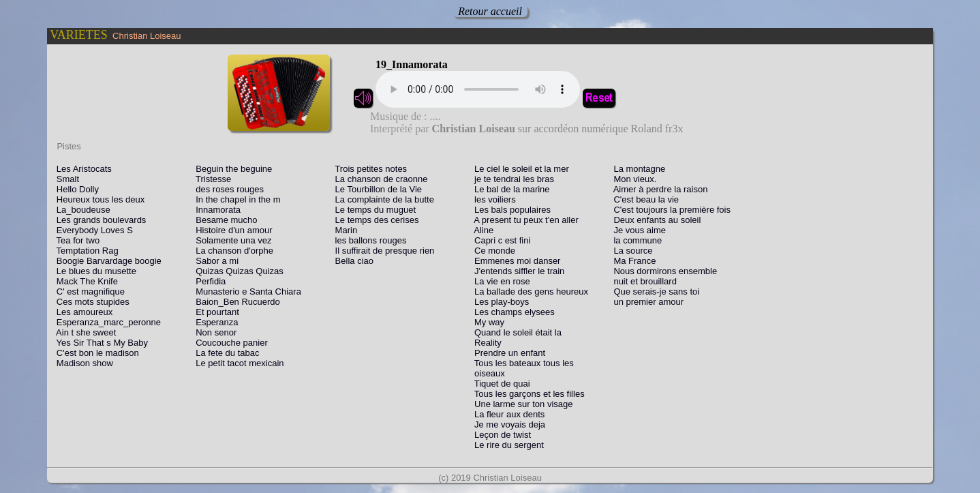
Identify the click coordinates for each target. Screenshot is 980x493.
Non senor (212, 332)
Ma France (631, 261)
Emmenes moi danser (514, 261)
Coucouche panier (228, 343)
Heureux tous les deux (97, 199)
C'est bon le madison (94, 353)
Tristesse (210, 179)
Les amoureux (81, 312)
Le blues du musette (93, 271)
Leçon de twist (499, 435)
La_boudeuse (80, 210)
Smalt (64, 179)
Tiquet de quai (499, 384)
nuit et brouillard (642, 281)
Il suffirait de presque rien (381, 251)
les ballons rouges (367, 240)
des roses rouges (226, 189)
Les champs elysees (511, 312)
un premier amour (645, 302)
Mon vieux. (632, 179)
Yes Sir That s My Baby (98, 343)
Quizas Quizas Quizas (235, 271)
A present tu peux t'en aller (523, 220)
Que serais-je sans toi (653, 292)
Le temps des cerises (373, 220)
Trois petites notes (367, 169)
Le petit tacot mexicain (236, 363)
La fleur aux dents (506, 414)
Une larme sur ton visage (520, 404)
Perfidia (207, 281)
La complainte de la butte (381, 199)
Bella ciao (351, 261)
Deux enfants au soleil (654, 220)
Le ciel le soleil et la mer (518, 169)
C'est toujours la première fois (669, 210)
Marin (342, 230)
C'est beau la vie (643, 199)
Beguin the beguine (230, 169)
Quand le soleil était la (514, 332)
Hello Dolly (74, 189)
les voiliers (491, 199)
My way (486, 322)
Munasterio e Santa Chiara (244, 292)
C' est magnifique (87, 292)
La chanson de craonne (378, 179)
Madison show (81, 363)
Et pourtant (213, 312)
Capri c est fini (499, 240)
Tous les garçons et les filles (525, 394)
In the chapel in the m (234, 199)
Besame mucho (223, 220)
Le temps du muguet (372, 210)
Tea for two (74, 240)
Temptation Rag (84, 251)
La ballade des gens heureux (527, 292)
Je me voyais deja (506, 424)
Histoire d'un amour (230, 230)
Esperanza (213, 322)
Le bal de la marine (508, 189)
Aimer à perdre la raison (657, 189)
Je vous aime (636, 230)
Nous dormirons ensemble (662, 271)
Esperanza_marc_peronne (105, 322)
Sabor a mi (213, 261)
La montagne (636, 169)
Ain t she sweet (82, 332)
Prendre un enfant (506, 353)
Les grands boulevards (97, 220)
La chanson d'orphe (231, 251)
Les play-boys (498, 302)
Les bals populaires (509, 210)
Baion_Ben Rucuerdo (234, 302)
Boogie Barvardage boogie (105, 261)
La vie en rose (499, 281)
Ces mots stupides (89, 302)
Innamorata (214, 210)
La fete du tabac (224, 353)
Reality (484, 343)
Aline (480, 230)
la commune (634, 240)
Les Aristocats (80, 169)
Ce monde (491, 251)
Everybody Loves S (91, 230)
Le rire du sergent (505, 445)
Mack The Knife (83, 281)
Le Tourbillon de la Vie (375, 189)
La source (630, 251)
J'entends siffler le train (516, 271)
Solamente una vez (230, 240)
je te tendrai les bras (510, 179)
